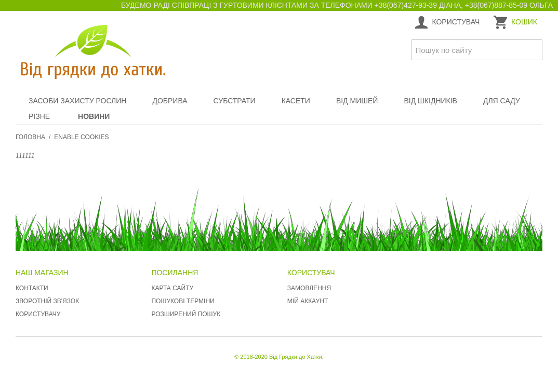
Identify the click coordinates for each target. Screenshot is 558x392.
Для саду (502, 101)
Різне (39, 116)
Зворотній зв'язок (47, 301)
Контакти (32, 288)
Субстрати (235, 101)
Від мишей (357, 101)
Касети (296, 101)
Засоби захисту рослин (77, 101)
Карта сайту (172, 288)
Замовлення (309, 288)
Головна (30, 137)
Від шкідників (430, 101)
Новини (94, 116)
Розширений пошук (186, 314)
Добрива (170, 101)
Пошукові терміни (183, 301)
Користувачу (38, 314)
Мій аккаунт (308, 301)
